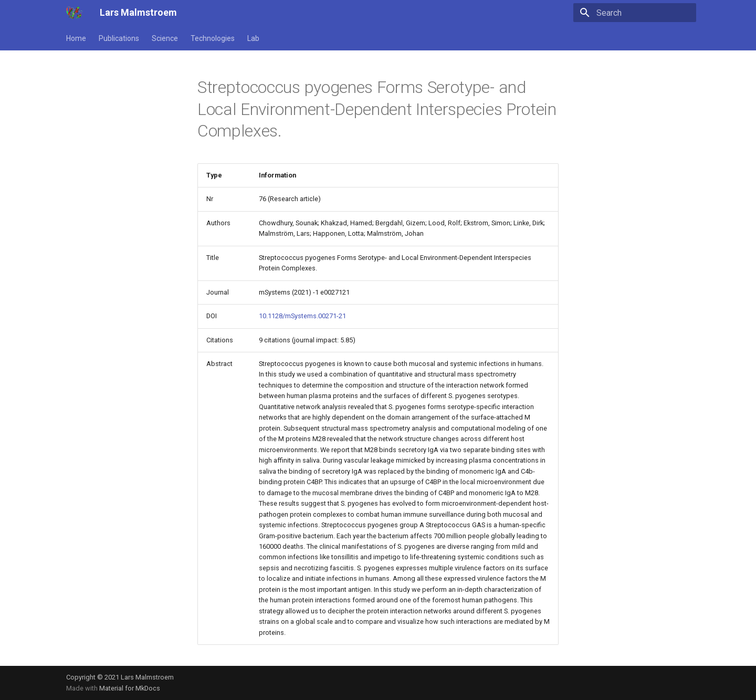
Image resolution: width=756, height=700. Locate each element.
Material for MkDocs (130, 688)
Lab (253, 38)
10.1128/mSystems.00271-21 (302, 316)
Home (76, 38)
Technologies (213, 38)
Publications (119, 38)
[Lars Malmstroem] (75, 13)
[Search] (635, 13)
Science (165, 38)
